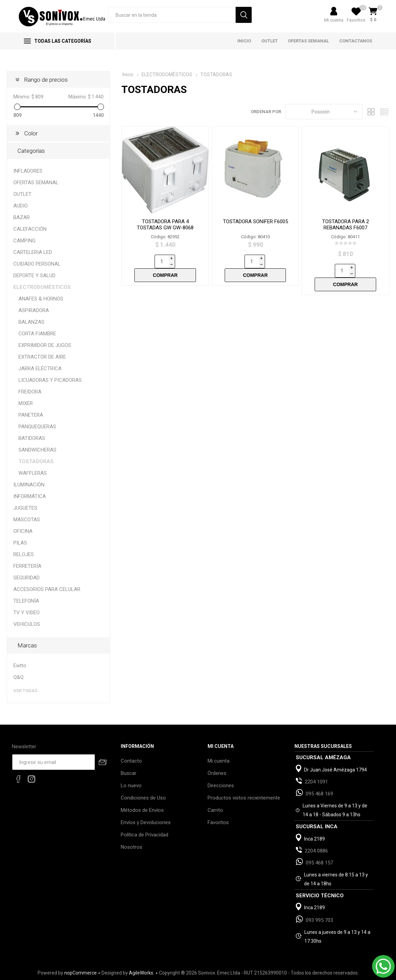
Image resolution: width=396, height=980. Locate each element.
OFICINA (23, 531)
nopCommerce (81, 973)
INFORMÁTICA (30, 496)
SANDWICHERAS (37, 450)
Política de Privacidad (144, 835)
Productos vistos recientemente (244, 798)
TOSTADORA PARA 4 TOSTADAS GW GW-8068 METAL (165, 228)
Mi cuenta (334, 20)
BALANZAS (31, 322)
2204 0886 (316, 851)
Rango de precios (46, 80)
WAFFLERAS (33, 473)
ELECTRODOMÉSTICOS (42, 287)
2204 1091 (316, 782)
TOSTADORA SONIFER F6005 (255, 221)
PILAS (20, 543)
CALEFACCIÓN (30, 229)
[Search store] (172, 15)
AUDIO (21, 206)
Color (31, 133)
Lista (384, 112)
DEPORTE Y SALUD (34, 276)
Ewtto (20, 666)
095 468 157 (319, 863)
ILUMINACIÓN (29, 485)
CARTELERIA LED (33, 252)
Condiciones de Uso (143, 798)
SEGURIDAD (27, 578)
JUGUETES (25, 508)
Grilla (371, 112)
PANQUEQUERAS (37, 427)
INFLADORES (28, 171)
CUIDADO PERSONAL (37, 264)
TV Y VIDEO (27, 613)
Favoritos (218, 822)
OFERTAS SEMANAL (36, 183)
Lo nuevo (131, 786)
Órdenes (217, 773)
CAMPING (24, 241)
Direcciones (221, 786)
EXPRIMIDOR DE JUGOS (45, 345)
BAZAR (22, 217)
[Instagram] (31, 779)
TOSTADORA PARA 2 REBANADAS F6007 (346, 225)
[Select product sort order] (324, 112)
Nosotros (131, 847)
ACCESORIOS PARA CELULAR (47, 589)
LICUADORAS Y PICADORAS (50, 380)
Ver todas (25, 691)
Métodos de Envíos (142, 810)
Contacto (131, 761)
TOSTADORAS (36, 461)
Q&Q (18, 677)
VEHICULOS (27, 624)
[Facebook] (18, 779)
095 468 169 (319, 794)
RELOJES (24, 554)
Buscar (129, 773)
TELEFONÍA (26, 601)
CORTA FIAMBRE (37, 334)
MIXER (26, 403)
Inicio (128, 75)
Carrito (215, 810)
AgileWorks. (142, 973)
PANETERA (31, 415)
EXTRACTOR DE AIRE (42, 357)
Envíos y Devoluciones (146, 822)
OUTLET (22, 194)
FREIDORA (30, 392)
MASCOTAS (27, 520)
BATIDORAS (32, 438)
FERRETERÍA (27, 566)
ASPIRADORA (34, 310)
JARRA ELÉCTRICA (40, 368)
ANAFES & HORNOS (41, 299)
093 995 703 (319, 920)
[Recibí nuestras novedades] (54, 762)
